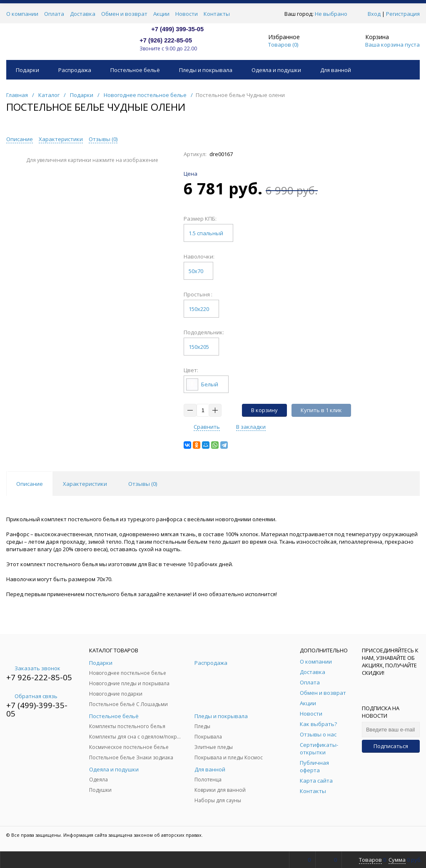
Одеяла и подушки (276, 70)
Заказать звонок (33, 668)
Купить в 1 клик (321, 410)
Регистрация (403, 14)
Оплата (54, 14)
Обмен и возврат (124, 14)
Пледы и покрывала (206, 70)
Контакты (217, 14)
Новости (187, 14)
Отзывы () (103, 139)
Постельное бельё (135, 70)
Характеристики (61, 139)
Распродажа (75, 70)
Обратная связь (32, 696)
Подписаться (391, 746)
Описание (20, 139)
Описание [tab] (30, 484)
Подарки (27, 70)
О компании (22, 14)
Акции (161, 14)
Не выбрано (333, 14)
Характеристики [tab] (85, 484)
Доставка (83, 14)
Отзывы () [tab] (143, 484)
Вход (374, 14)
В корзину (264, 410)
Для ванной (336, 70)
